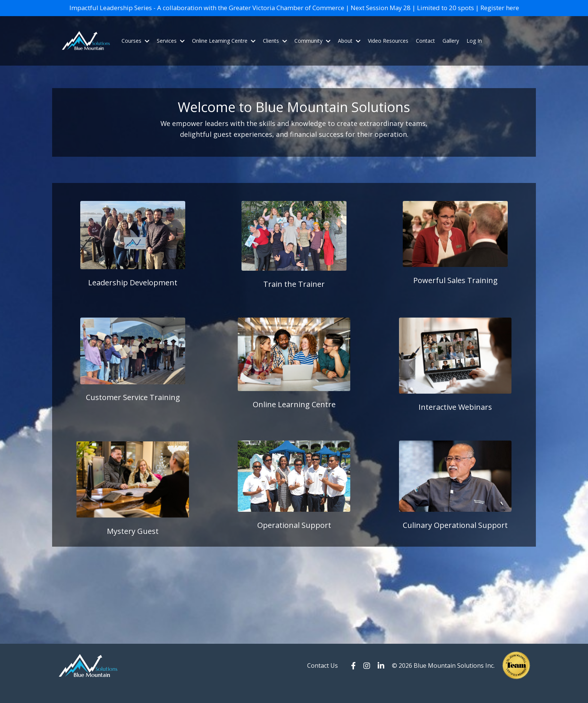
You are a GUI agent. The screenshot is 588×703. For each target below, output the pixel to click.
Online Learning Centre (224, 52)
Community (312, 52)
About (349, 52)
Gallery (451, 52)
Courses (135, 52)
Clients (275, 52)
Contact (425, 52)
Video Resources (388, 52)
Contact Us (322, 681)
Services (171, 52)
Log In (474, 52)
